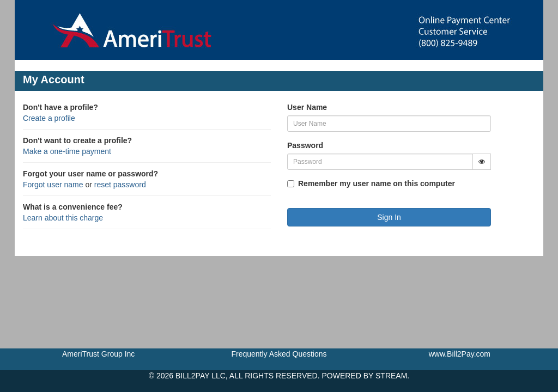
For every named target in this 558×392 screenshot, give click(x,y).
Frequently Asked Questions (279, 354)
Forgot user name (53, 185)
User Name (307, 107)
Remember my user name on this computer (377, 183)
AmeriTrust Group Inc (98, 354)
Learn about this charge (63, 218)
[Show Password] (482, 162)
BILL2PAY (192, 376)
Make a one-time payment (67, 151)
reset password (120, 185)
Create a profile (49, 118)
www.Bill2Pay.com (460, 354)
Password (305, 145)
